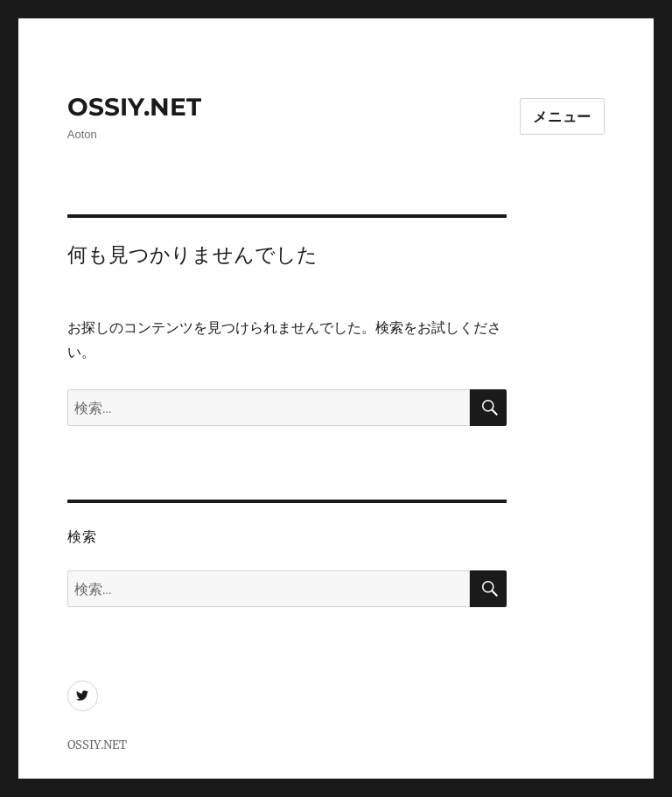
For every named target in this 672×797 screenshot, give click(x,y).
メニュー (562, 117)
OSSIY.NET (134, 107)
